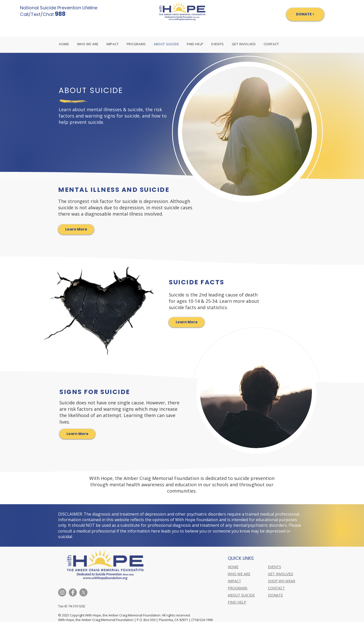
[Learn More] (76, 229)
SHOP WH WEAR (282, 581)
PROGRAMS (238, 588)
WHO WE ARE (239, 574)
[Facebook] (73, 592)
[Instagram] (62, 592)
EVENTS (275, 567)
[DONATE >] (305, 14)
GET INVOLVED (281, 574)
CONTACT (276, 588)
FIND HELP (237, 602)
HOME (233, 567)
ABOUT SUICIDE (241, 595)
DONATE (275, 595)
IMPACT (234, 581)
